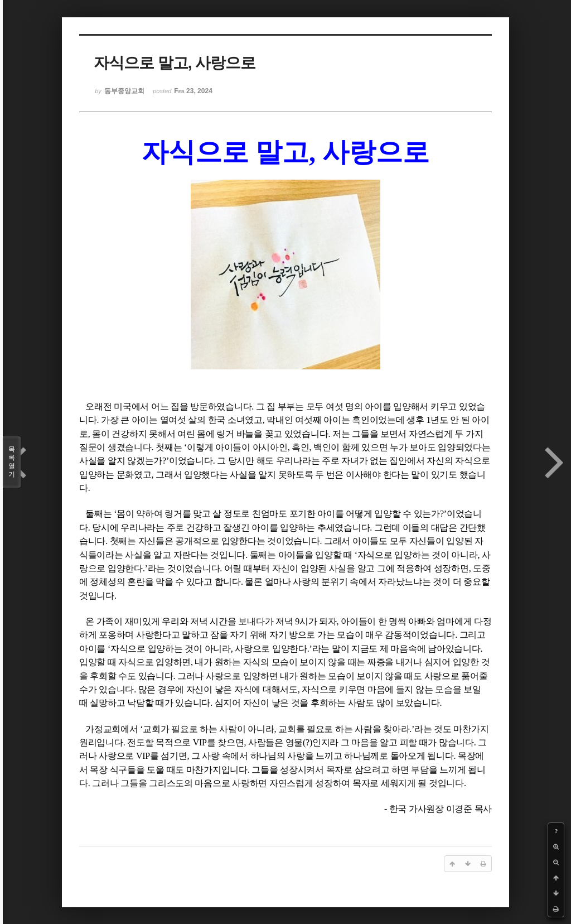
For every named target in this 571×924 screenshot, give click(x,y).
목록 (12, 462)
